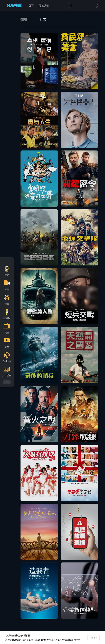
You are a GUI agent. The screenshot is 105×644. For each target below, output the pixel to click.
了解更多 (77, 640)
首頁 (31, 5)
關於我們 (44, 5)
